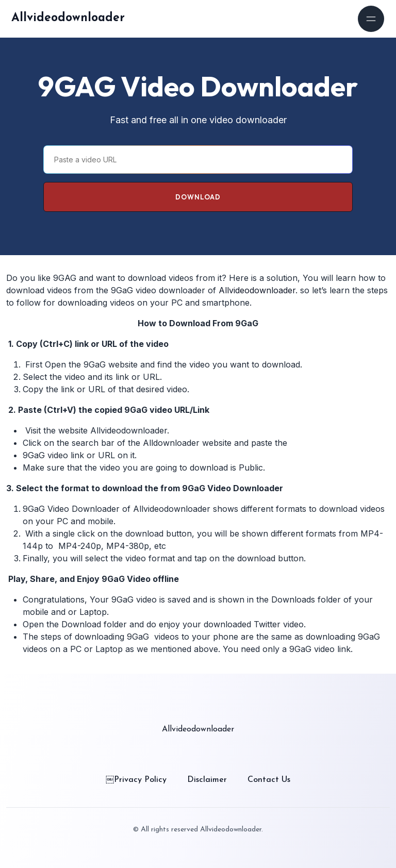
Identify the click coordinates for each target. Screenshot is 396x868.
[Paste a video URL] (198, 160)
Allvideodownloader (68, 18)
